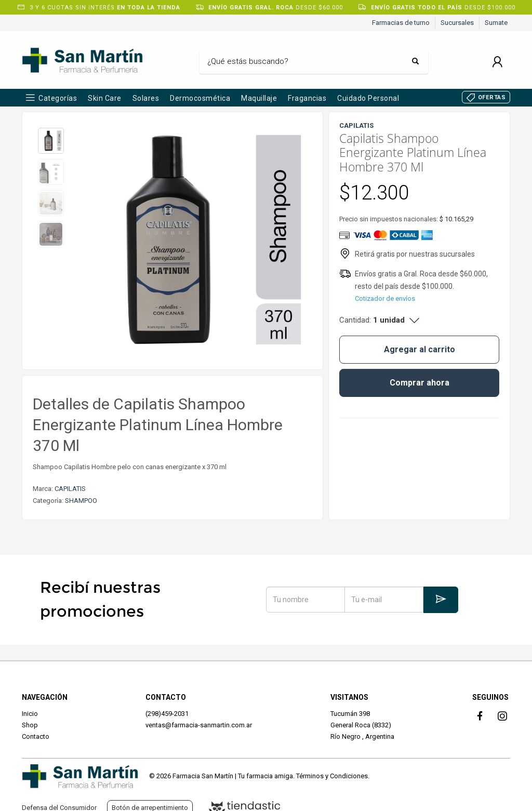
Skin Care (105, 98)
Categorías (58, 98)
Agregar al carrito (420, 349)
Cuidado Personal (368, 98)
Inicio (30, 714)
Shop (30, 725)
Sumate (496, 23)
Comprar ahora (420, 383)
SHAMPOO (81, 501)
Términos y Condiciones (332, 776)
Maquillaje (259, 98)
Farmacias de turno (401, 23)
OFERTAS (492, 97)
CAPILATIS (70, 489)
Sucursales (457, 23)
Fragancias (307, 98)
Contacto (36, 736)
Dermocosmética (200, 98)
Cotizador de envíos (385, 298)
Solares (146, 98)
